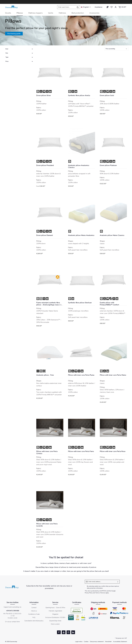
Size (19, 53)
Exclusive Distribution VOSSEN (55, 617)
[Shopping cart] (122, 7)
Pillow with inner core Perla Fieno (81, 451)
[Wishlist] (112, 7)
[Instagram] (68, 632)
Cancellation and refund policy (34, 621)
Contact (34, 608)
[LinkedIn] (73, 632)
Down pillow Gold (107, 95)
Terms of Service (100, 593)
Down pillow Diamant (45, 235)
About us (34, 611)
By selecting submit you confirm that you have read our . (103, 587)
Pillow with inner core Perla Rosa (113, 451)
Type (19, 57)
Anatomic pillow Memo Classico (112, 235)
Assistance (98, 7)
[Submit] (118, 582)
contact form (16, 622)
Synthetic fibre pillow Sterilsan (80, 303)
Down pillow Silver (44, 95)
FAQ (34, 617)
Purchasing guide (14, 34)
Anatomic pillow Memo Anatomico (81, 235)
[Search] (78, 7)
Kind (19, 49)
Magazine (55, 614)
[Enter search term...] (66, 7)
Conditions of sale (34, 614)
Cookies (86, 642)
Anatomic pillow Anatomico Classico (79, 166)
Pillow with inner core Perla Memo (113, 375)
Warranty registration (55, 611)
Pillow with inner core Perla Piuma (81, 375)
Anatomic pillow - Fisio (45, 375)
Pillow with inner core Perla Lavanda (47, 525)
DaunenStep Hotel (55, 621)
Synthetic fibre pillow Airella (79, 95)
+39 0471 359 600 (13, 611)
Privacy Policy (89, 593)
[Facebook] (59, 632)
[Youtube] (64, 632)
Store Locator (55, 624)
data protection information (95, 588)
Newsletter (108, 642)
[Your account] (116, 7)
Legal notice (79, 642)
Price (19, 61)
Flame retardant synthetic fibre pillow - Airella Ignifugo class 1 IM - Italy (49, 304)
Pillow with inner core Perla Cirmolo (47, 452)
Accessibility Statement (120, 642)
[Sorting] (116, 49)
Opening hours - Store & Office (55, 608)
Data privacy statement (97, 642)
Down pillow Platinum (108, 165)
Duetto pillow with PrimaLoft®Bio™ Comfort (109, 304)
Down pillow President (45, 165)
